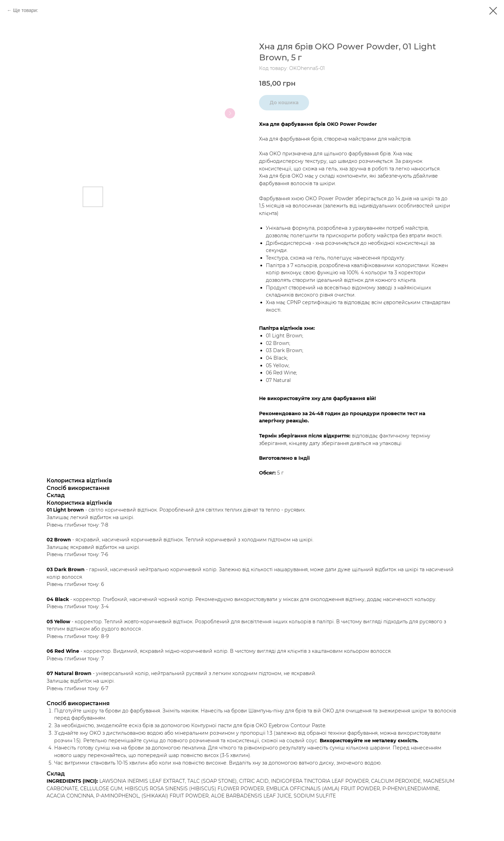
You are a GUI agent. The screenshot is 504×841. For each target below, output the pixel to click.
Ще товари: (26, 10)
